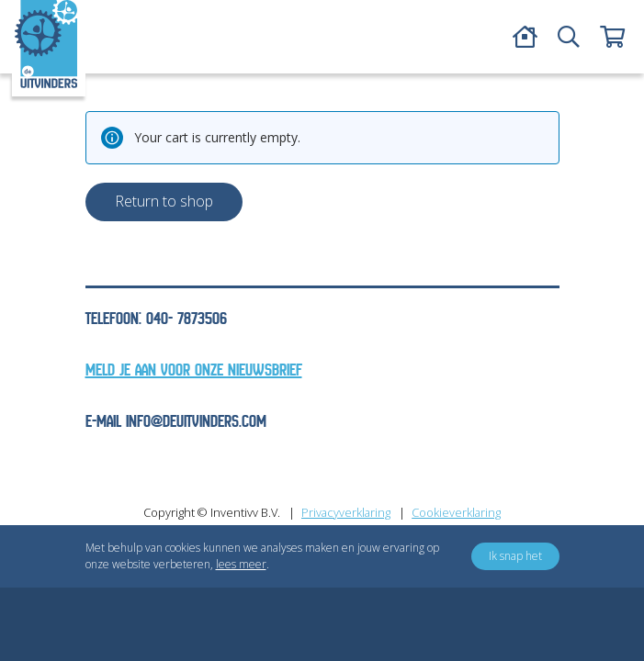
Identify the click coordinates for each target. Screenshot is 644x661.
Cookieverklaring (456, 512)
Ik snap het (515, 556)
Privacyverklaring (346, 512)
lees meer (241, 564)
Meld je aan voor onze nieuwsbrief (194, 370)
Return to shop (164, 201)
